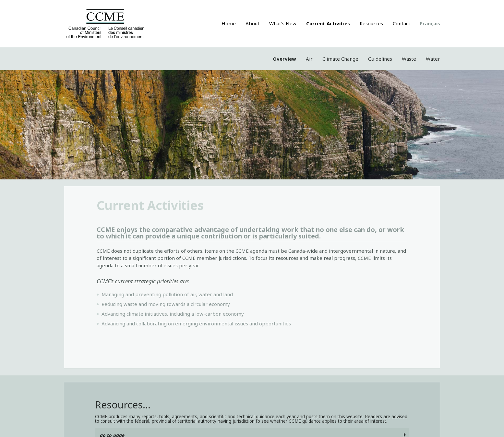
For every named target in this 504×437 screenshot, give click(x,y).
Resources (371, 23)
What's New (283, 23)
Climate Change (340, 59)
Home (229, 23)
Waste (409, 59)
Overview (284, 59)
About (252, 23)
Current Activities (328, 23)
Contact (402, 23)
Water (433, 59)
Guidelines (380, 59)
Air (309, 59)
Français (430, 23)
